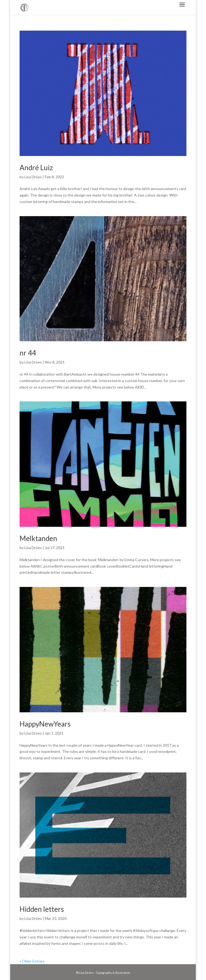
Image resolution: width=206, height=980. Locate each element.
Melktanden (38, 538)
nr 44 (28, 353)
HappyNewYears (45, 724)
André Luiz (36, 168)
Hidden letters (42, 909)
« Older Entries (32, 961)
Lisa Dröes (33, 177)
